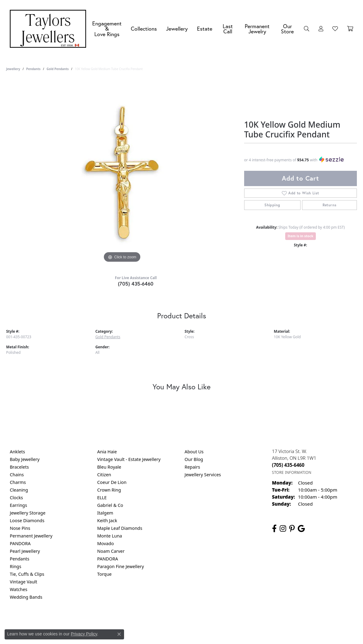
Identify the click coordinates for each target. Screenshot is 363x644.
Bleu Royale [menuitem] (109, 467)
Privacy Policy (151, 622)
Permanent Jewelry (257, 29)
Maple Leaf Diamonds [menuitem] (120, 528)
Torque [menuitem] (104, 574)
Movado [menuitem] (105, 543)
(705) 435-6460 (136, 284)
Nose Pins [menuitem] (20, 528)
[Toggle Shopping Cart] (350, 29)
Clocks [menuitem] (16, 498)
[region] (122, 172)
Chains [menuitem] (17, 475)
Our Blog (194, 459)
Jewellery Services (203, 475)
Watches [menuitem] (19, 589)
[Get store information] (292, 472)
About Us (194, 452)
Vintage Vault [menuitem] (23, 582)
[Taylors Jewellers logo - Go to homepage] (49, 29)
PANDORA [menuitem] (20, 543)
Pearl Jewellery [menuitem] (25, 551)
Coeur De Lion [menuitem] (112, 482)
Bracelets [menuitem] (19, 467)
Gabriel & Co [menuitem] (110, 505)
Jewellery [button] (177, 29)
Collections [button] (144, 29)
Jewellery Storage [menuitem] (28, 513)
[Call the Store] (288, 465)
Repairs (193, 467)
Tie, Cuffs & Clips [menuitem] (27, 574)
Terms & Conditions (188, 622)
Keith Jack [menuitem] (107, 520)
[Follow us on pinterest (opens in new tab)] (292, 529)
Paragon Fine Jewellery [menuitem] (121, 566)
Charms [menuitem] (18, 482)
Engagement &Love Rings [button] (107, 29)
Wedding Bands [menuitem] (26, 597)
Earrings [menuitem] (18, 505)
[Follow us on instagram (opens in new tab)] (283, 529)
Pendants (33, 69)
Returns (330, 205)
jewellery (13, 69)
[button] (307, 29)
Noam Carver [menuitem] (111, 551)
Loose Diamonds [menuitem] (27, 520)
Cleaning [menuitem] (19, 490)
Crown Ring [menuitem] (109, 490)
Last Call (228, 29)
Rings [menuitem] (15, 566)
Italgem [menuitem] (105, 513)
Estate (205, 29)
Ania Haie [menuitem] (107, 452)
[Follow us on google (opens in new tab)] (301, 529)
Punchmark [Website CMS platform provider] (193, 642)
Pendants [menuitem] (20, 559)
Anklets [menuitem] (17, 452)
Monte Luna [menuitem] (110, 536)
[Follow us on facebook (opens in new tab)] (274, 529)
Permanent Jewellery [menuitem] (31, 536)
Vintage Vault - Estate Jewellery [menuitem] (129, 459)
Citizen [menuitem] (104, 475)
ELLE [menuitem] (102, 498)
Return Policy (121, 622)
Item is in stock (301, 236)
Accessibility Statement (233, 622)
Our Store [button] (287, 29)
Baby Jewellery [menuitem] (25, 459)
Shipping (272, 205)
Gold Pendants (58, 69)
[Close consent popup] (119, 634)
